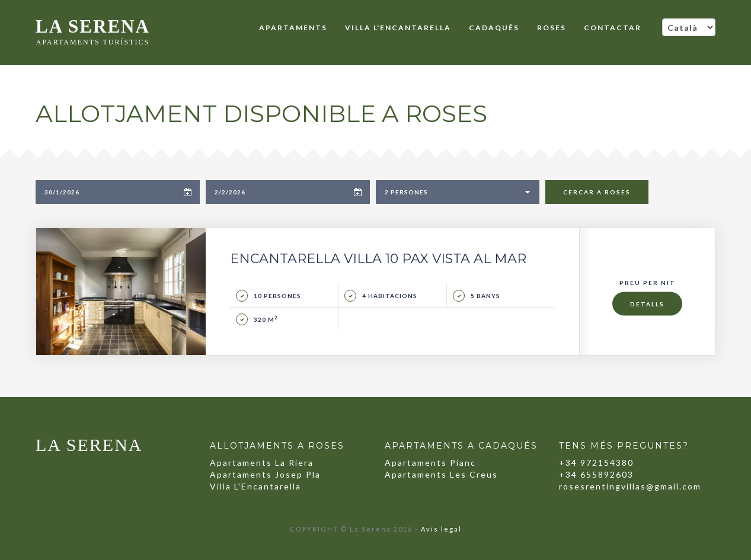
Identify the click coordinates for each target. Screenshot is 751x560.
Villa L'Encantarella (398, 28)
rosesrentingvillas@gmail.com (630, 486)
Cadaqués (494, 28)
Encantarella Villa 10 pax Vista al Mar (378, 259)
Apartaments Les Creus (441, 474)
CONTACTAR (613, 28)
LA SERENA (93, 28)
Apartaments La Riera (262, 463)
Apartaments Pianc (430, 463)
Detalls (647, 304)
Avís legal (441, 529)
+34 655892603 (596, 474)
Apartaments (293, 28)
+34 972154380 (596, 463)
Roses (552, 28)
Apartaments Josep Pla (265, 474)
